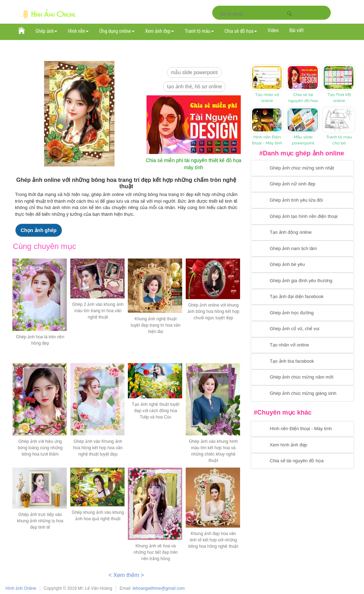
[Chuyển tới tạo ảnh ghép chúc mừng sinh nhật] (302, 168)
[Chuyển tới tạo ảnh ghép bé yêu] (302, 265)
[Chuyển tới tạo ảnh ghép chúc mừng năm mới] (302, 378)
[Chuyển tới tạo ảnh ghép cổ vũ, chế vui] (302, 329)
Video (273, 30)
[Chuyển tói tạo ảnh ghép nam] (302, 249)
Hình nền (78, 31)
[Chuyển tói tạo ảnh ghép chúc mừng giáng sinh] (302, 393)
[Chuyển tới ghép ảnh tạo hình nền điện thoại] (302, 216)
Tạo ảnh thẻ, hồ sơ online (194, 87)
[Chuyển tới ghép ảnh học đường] (302, 313)
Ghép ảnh (47, 31)
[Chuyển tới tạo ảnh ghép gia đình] (302, 281)
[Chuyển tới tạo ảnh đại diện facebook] (302, 297)
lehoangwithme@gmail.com (159, 588)
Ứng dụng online (117, 31)
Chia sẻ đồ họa (241, 31)
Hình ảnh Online (21, 588)
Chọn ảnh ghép (39, 230)
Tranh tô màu (199, 31)
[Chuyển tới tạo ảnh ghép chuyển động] (302, 233)
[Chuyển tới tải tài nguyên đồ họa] (302, 461)
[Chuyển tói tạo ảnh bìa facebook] (302, 361)
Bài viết (296, 30)
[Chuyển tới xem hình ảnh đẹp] (302, 445)
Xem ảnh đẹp (160, 31)
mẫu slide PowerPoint (194, 72)
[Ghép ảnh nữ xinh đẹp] (302, 184)
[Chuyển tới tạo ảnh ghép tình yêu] (302, 200)
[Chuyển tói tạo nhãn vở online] (302, 345)
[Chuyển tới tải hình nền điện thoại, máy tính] (302, 429)
